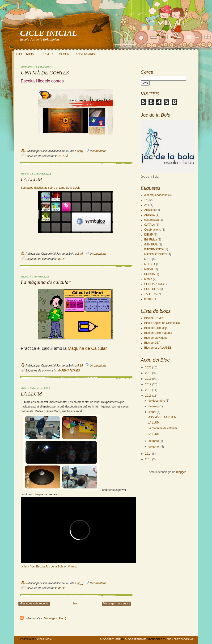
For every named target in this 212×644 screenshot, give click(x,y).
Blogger (181, 472)
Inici (76, 603)
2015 (148, 396)
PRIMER (47, 54)
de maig (154, 406)
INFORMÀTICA (154, 249)
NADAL (149, 269)
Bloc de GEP (152, 343)
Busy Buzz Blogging (180, 639)
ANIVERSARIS (85, 54)
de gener (154, 447)
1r (146, 200)
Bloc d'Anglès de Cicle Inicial (162, 323)
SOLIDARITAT (153, 284)
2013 (148, 459)
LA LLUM (31, 179)
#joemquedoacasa (156, 195)
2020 (148, 367)
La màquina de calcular (46, 282)
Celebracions (153, 230)
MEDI (61, 259)
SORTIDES (151, 289)
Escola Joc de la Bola (50, 567)
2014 (148, 454)
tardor (148, 299)
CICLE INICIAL (49, 33)
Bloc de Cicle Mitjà (156, 328)
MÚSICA (150, 264)
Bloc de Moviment (155, 338)
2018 (148, 379)
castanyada (151, 220)
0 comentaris (98, 151)
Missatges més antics (117, 603)
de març (154, 441)
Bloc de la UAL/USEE (158, 348)
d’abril (152, 412)
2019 (148, 373)
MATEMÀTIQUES (69, 371)
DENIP (149, 235)
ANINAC (150, 215)
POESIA (150, 274)
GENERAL (151, 245)
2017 (148, 384)
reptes (148, 279)
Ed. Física (151, 240)
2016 (148, 390)
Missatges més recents (34, 603)
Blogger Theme (110, 639)
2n (146, 205)
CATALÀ (63, 156)
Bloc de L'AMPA (154, 318)
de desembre (157, 401)
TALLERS (150, 294)
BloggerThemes (136, 639)
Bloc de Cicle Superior (158, 333)
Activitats (150, 210)
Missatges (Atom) (55, 618)
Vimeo (72, 567)
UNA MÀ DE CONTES (45, 73)
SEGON (64, 54)
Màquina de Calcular (87, 348)
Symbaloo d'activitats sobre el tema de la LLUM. (51, 188)
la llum (25, 567)
